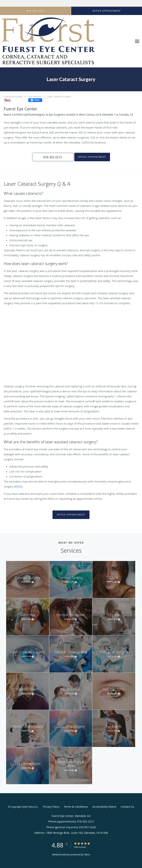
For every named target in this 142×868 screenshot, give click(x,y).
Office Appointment (92, 157)
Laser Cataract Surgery (59, 96)
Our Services (35, 96)
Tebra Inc (33, 807)
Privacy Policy (51, 807)
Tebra (87, 854)
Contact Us (127, 807)
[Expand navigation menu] (137, 41)
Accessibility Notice (104, 807)
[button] (53, 157)
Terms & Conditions (76, 807)
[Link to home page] (66, 41)
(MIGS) (18, 486)
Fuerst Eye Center (13, 96)
